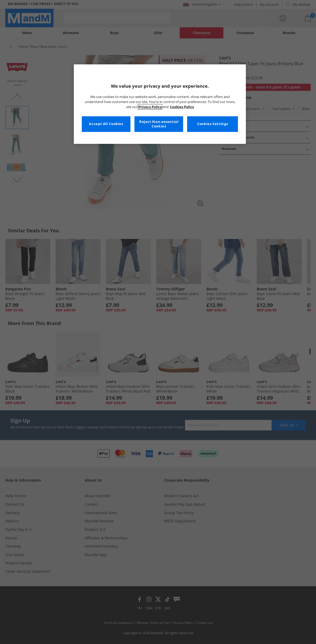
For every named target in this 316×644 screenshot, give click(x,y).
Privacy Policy (150, 107)
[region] (160, 104)
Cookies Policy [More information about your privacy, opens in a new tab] (182, 107)
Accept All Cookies (106, 124)
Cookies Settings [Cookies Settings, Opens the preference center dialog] (213, 124)
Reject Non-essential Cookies (159, 124)
